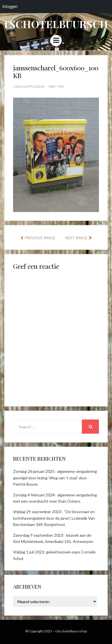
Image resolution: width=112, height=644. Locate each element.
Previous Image (40, 238)
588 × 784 (56, 86)
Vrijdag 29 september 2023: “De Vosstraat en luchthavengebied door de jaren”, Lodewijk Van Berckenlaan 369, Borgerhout (54, 518)
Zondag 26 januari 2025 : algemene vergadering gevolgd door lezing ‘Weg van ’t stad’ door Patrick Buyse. (55, 478)
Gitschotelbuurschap (71, 631)
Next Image (76, 238)
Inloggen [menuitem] (10, 7)
